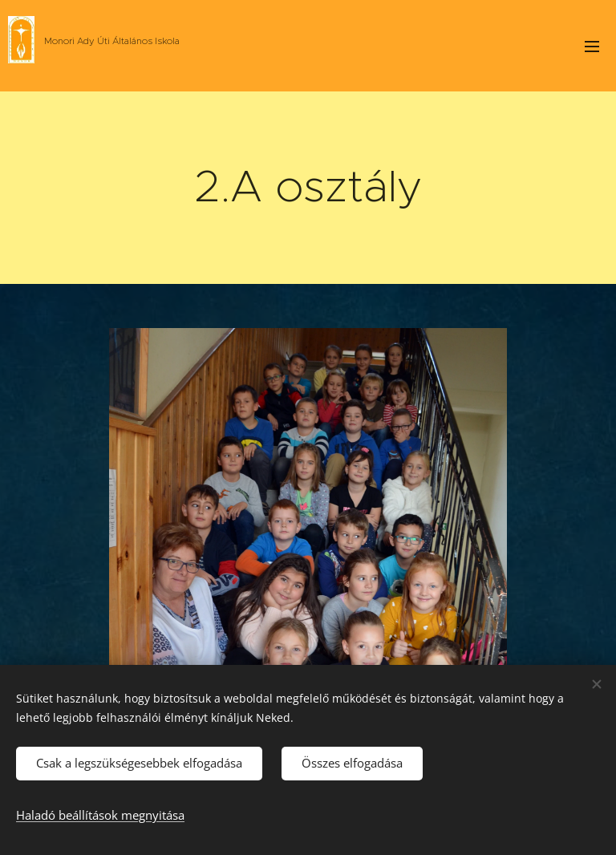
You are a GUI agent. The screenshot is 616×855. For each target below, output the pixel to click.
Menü (592, 47)
